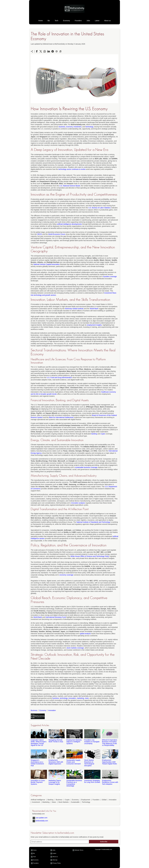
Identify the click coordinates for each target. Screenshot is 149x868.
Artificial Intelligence (38, 800)
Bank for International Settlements (61, 417)
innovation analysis (78, 503)
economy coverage (66, 575)
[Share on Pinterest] (53, 51)
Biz (49, 21)
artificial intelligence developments (69, 224)
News (54, 802)
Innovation (52, 710)
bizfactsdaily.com (42, 821)
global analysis (85, 634)
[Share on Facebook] (37, 51)
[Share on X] (41, 51)
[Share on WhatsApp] (45, 51)
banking (94, 434)
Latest (97, 21)
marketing (80, 698)
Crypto (67, 800)
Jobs (88, 21)
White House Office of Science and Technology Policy (90, 556)
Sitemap (55, 860)
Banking (50, 800)
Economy (66, 21)
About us (107, 21)
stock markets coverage (75, 648)
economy (69, 127)
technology (89, 127)
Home (41, 21)
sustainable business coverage (86, 467)
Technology (86, 802)
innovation (72, 698)
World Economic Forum (57, 234)
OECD (39, 234)
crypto (103, 434)
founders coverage (110, 277)
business (62, 127)
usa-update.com (41, 818)
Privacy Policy (57, 863)
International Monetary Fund (56, 617)
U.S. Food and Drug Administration (59, 378)
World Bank (94, 309)
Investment (36, 802)
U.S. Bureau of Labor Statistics (100, 208)
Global (104, 800)
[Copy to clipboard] (60, 51)
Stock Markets (63, 802)
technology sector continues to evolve (72, 169)
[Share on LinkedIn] (49, 51)
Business (34, 710)
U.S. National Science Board (70, 186)
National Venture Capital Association (47, 264)
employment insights (94, 325)
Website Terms (79, 850)
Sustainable (75, 802)
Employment (86, 800)
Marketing (46, 802)
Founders (78, 21)
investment (78, 127)
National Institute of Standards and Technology (93, 522)
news (87, 698)
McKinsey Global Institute (74, 309)
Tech (56, 21)
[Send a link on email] (57, 51)
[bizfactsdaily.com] (74, 15)
